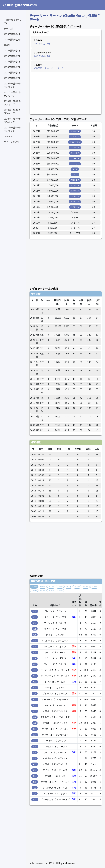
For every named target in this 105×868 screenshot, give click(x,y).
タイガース (75, 137)
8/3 (35, 664)
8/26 (35, 641)
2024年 (43, 587)
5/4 (35, 758)
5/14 (35, 741)
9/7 (35, 629)
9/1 (35, 635)
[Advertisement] (66, 93)
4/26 (35, 770)
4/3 (35, 794)
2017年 (34, 590)
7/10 (35, 688)
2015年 (51, 590)
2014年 (60, 590)
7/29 (35, 670)
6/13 (35, 711)
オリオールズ (75, 142)
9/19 (35, 617)
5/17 (35, 735)
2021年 (68, 587)
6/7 (35, 717)
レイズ (75, 169)
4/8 (35, 788)
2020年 (77, 587)
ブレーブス (75, 131)
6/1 (35, 723)
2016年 (43, 590)
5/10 (35, 747)
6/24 (35, 699)
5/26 (35, 729)
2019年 (86, 587)
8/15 (35, 652)
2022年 (60, 587)
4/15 (35, 782)
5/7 (35, 752)
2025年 (34, 587)
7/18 (35, 682)
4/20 (35, 776)
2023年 (51, 587)
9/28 (35, 611)
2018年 (94, 587)
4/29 (35, 764)
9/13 (35, 623)
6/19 (35, 705)
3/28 (35, 799)
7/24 (35, 676)
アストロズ (75, 180)
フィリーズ (75, 191)
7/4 (35, 694)
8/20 (35, 647)
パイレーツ (75, 196)
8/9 (35, 658)
